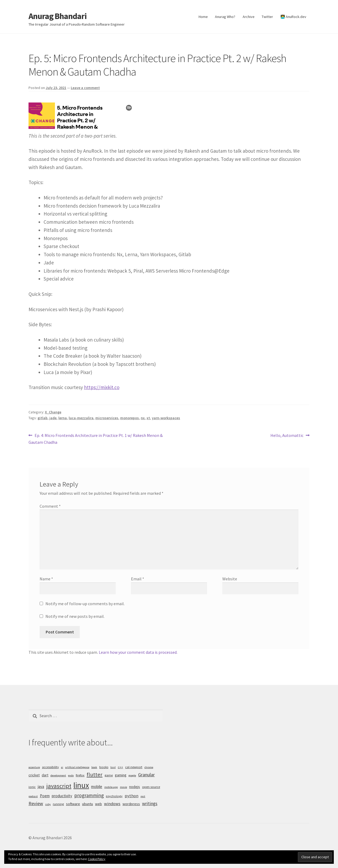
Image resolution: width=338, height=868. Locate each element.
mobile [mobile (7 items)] (97, 787)
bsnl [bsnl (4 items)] (113, 767)
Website (230, 579)
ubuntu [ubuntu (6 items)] (88, 804)
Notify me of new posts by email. (75, 616)
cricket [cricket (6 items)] (34, 775)
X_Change (53, 412)
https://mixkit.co (102, 387)
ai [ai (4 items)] (62, 767)
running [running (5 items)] (58, 804)
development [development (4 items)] (58, 775)
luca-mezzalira (81, 418)
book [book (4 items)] (94, 767)
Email (138, 579)
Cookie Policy (97, 859)
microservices (107, 418)
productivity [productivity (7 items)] (62, 796)
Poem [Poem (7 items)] (45, 796)
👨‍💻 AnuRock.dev (293, 17)
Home (203, 17)
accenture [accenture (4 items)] (34, 767)
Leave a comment (85, 88)
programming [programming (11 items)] (89, 795)
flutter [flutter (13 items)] (95, 774)
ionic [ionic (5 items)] (32, 787)
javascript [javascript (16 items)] (59, 786)
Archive (249, 17)
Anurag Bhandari (58, 16)
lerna (63, 418)
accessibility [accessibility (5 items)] (50, 767)
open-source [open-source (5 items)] (151, 787)
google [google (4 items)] (132, 775)
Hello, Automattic (287, 436)
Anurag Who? (225, 17)
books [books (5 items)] (104, 767)
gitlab (43, 418)
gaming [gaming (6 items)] (121, 775)
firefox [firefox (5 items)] (80, 775)
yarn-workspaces (166, 418)
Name (46, 579)
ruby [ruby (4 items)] (48, 804)
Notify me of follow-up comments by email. (85, 604)
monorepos (130, 418)
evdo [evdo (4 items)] (71, 775)
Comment (50, 506)
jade (53, 418)
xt (148, 418)
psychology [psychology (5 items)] (114, 796)
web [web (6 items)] (98, 804)
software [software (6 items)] (73, 804)
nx (143, 418)
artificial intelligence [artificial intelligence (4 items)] (77, 767)
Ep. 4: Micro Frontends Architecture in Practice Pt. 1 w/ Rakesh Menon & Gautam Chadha (96, 438)
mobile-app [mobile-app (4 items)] (111, 787)
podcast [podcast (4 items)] (33, 796)
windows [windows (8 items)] (112, 804)
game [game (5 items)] (109, 775)
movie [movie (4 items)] (123, 787)
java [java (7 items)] (41, 787)
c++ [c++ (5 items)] (120, 767)
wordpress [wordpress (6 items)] (131, 804)
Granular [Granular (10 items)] (146, 775)
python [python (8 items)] (132, 796)
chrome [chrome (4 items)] (149, 767)
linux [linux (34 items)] (81, 785)
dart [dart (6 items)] (45, 775)
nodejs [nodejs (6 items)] (135, 787)
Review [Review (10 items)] (36, 803)
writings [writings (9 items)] (150, 804)
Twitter (267, 17)
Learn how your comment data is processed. (138, 652)
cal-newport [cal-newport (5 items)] (134, 767)
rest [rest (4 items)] (143, 796)
